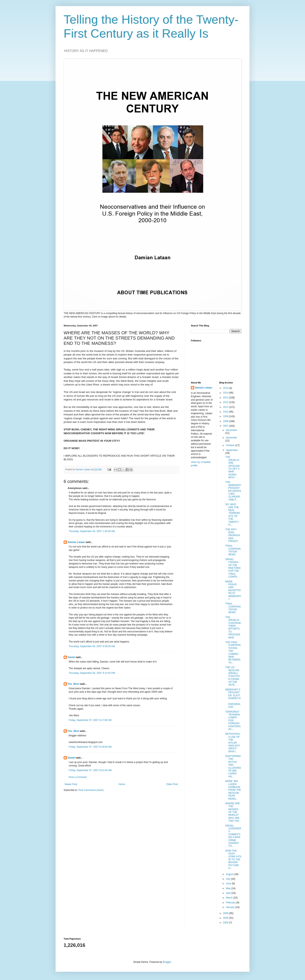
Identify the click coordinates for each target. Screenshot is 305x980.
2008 (226, 421)
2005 (226, 918)
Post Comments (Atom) (91, 790)
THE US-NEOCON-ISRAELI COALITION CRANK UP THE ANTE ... (232, 676)
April (229, 893)
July (228, 879)
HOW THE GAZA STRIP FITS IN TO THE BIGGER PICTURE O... (233, 859)
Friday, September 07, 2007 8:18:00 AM (90, 747)
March (230, 898)
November (231, 438)
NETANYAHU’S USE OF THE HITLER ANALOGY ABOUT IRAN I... (233, 743)
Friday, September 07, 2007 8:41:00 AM (90, 770)
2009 (226, 416)
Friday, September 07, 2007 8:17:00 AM (90, 720)
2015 (226, 388)
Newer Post (71, 784)
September (232, 450)
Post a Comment (78, 777)
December (231, 430)
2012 (226, 402)
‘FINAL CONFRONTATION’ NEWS (233, 550)
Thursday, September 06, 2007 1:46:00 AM (92, 531)
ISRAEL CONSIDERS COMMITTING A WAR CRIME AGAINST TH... (233, 836)
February (231, 903)
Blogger (167, 962)
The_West (73, 684)
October (230, 445)
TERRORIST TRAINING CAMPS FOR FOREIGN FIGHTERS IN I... (233, 721)
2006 (226, 913)
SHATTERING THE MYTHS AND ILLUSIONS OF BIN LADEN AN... (233, 766)
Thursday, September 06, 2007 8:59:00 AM (92, 646)
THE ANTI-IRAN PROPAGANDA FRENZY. (233, 535)
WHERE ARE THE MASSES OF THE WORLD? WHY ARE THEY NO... (233, 812)
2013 (226, 398)
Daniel (71, 657)
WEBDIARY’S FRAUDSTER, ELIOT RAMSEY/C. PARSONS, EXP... (233, 698)
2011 (226, 407)
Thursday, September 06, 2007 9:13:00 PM (92, 673)
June (229, 884)
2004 (226, 923)
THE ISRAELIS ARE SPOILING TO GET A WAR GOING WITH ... (232, 467)
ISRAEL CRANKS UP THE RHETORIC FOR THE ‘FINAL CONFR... (233, 568)
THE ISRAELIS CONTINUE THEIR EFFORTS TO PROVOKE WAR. (233, 627)
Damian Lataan (76, 542)
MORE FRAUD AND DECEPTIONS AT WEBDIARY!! (233, 590)
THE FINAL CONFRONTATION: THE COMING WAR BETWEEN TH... (233, 652)
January (230, 907)
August (230, 874)
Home (122, 784)
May (228, 888)
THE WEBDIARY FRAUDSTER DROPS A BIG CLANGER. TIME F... (233, 491)
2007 (226, 426)
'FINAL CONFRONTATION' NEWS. (233, 608)
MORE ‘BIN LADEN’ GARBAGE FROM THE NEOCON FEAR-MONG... (233, 790)
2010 (226, 412)
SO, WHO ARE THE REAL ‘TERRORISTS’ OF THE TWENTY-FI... (232, 515)
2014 (226, 393)
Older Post (172, 784)
